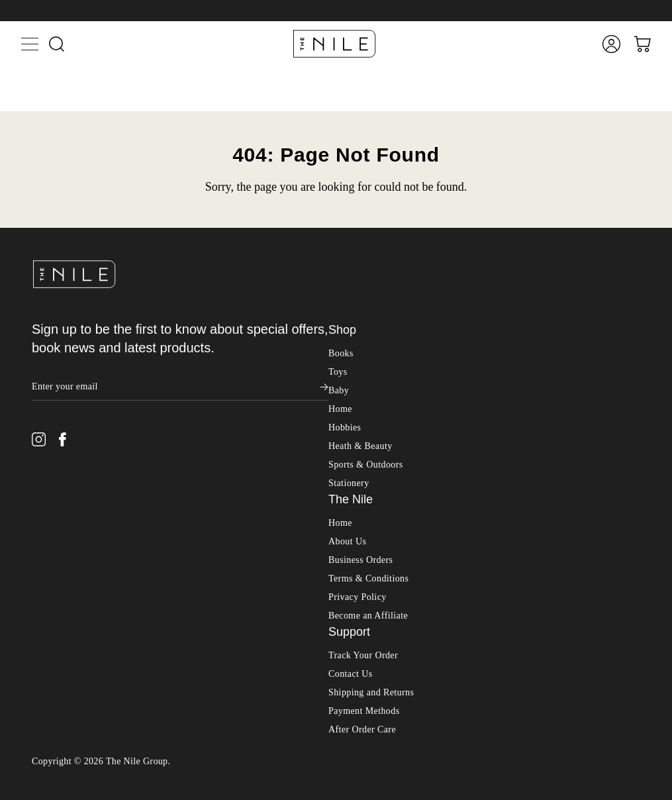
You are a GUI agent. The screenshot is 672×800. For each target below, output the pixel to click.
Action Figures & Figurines (90, 784)
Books (19, 724)
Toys (20, 737)
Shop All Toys (35, 749)
